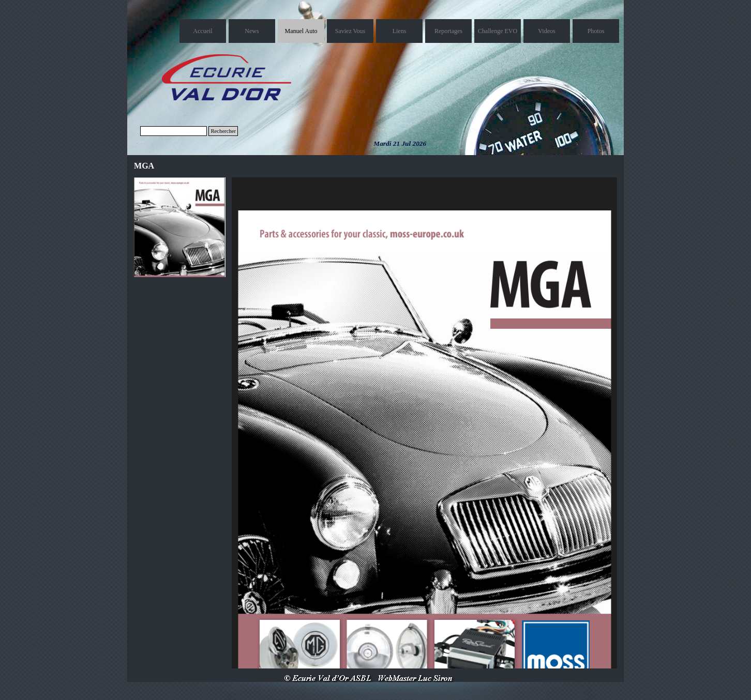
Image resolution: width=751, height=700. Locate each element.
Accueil (202, 31)
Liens (400, 31)
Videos (546, 31)
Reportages (448, 31)
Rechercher (223, 131)
